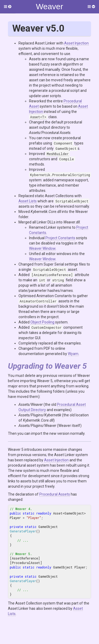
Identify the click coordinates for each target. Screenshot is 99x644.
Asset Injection (76, 43)
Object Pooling (42, 322)
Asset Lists (28, 201)
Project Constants (60, 238)
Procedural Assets (55, 494)
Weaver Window (42, 248)
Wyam (73, 354)
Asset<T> (38, 117)
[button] (8, 7)
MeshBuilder (58, 154)
